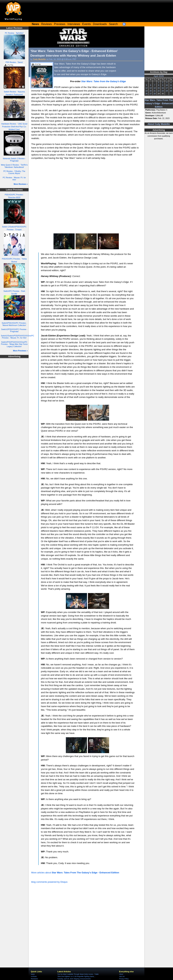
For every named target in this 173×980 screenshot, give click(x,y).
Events (86, 24)
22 (159, 91)
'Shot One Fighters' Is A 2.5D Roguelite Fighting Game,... (76, 976)
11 (171, 85)
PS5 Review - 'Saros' (14, 62)
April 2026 (159, 76)
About (121, 974)
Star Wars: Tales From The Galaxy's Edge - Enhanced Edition (159, 103)
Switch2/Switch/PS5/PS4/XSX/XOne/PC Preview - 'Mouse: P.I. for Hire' (17, 337)
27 (151, 94)
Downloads (100, 24)
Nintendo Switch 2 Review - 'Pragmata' (14, 160)
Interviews (74, 24)
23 (163, 91)
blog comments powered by (49, 882)
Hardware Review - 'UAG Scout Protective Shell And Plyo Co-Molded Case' (14, 127)
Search (113, 24)
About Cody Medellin (159, 124)
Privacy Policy (124, 979)
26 (147, 94)
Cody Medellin (40, 59)
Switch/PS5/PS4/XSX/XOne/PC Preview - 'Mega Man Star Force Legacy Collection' (14, 344)
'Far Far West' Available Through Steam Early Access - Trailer (78, 974)
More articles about (75, 873)
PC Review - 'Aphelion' (14, 33)
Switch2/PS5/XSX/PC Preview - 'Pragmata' (14, 330)
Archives (34, 976)
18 (171, 88)
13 (151, 88)
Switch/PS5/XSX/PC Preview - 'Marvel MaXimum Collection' (14, 324)
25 (171, 91)
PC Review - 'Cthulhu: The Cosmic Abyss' (14, 172)
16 (163, 88)
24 (167, 91)
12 (147, 88)
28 (155, 94)
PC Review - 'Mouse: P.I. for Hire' (14, 179)
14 (155, 88)
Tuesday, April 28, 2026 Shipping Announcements (74, 979)
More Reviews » (21, 184)
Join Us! (122, 976)
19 (147, 91)
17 (167, 88)
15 (159, 88)
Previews (60, 24)
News (33, 974)
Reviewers (34, 979)
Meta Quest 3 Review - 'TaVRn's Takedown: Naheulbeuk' (14, 166)
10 (167, 85)
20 (151, 91)
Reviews (47, 24)
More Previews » (20, 351)
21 (155, 91)
